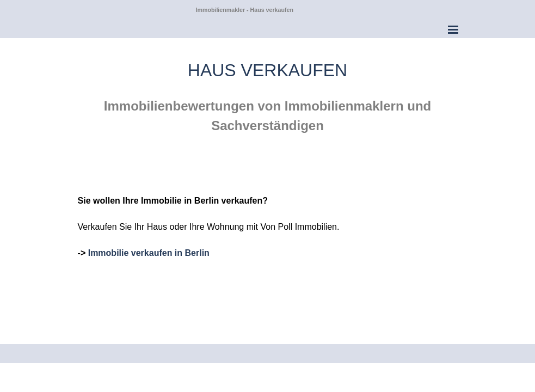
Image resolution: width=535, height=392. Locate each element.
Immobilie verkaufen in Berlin (149, 253)
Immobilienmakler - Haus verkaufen (245, 10)
